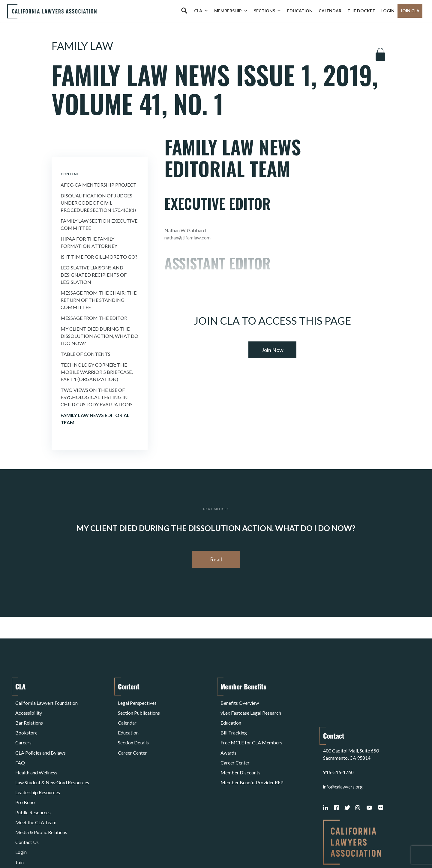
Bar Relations (29, 716)
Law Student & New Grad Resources (52, 759)
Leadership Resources (38, 766)
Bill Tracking (234, 723)
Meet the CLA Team (36, 788)
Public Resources (33, 781)
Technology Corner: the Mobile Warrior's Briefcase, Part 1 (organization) (97, 372)
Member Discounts (240, 752)
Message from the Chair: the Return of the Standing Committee (99, 300)
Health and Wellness (36, 752)
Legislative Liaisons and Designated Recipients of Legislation (94, 275)
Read (216, 559)
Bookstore (26, 723)
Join (19, 817)
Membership (231, 11)
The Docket (361, 11)
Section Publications (139, 709)
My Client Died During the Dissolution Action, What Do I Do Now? (99, 336)
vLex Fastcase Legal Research (251, 709)
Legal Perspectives (137, 701)
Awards (228, 737)
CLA (201, 11)
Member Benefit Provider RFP (252, 759)
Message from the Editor (94, 318)
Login (388, 11)
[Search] (184, 11)
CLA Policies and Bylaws (40, 737)
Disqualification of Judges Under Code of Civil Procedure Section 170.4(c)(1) (98, 203)
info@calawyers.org (344, 740)
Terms (41, 848)
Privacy (64, 848)
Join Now (273, 350)
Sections (267, 11)
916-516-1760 (338, 725)
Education (300, 11)
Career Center (132, 737)
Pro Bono (25, 773)
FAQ (20, 745)
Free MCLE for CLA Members (251, 730)
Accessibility (29, 709)
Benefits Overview (240, 701)
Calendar (330, 11)
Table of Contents (85, 354)
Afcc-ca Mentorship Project (99, 185)
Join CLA (410, 11)
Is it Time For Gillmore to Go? (99, 257)
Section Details (133, 730)
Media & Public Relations (41, 795)
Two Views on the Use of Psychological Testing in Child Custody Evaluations (97, 397)
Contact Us (27, 802)
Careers (23, 730)
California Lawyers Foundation (46, 701)
